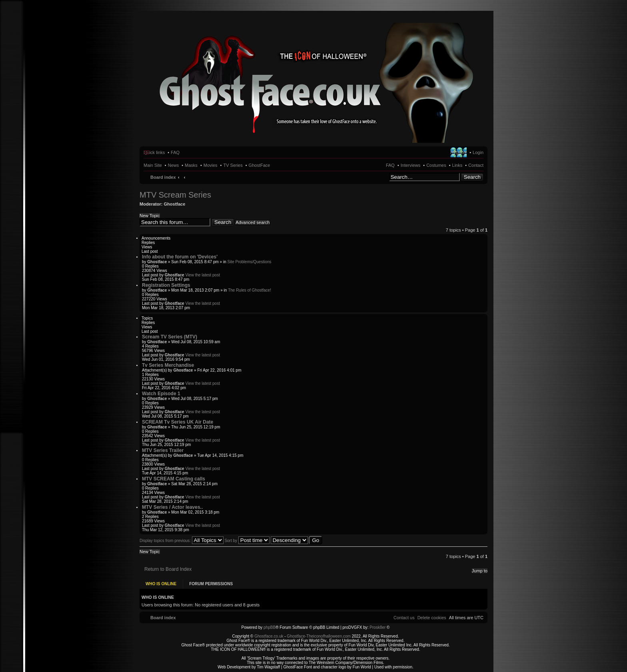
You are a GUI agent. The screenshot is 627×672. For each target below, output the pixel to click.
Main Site (153, 165)
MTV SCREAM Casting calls (174, 479)
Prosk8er (377, 627)
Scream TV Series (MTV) (170, 337)
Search (472, 177)
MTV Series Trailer (163, 450)
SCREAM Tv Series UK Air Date (178, 422)
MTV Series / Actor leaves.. (172, 507)
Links (457, 165)
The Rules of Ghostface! (250, 290)
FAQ (390, 165)
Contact (476, 165)
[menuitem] (432, 617)
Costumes (436, 165)
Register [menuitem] (458, 152)
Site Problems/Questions (249, 262)
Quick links (154, 152)
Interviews (411, 165)
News (174, 165)
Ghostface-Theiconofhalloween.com (319, 636)
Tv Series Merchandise (168, 365)
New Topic (150, 216)
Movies (211, 165)
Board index (163, 177)
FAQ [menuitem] (175, 152)
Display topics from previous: (182, 541)
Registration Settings (166, 285)
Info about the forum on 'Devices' (180, 257)
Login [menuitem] (478, 152)
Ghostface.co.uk (269, 636)
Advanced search (253, 222)
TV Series (233, 165)
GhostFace (260, 165)
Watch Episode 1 (161, 394)
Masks (191, 165)
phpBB (270, 627)
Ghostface (175, 204)
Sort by (247, 541)
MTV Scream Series (175, 195)
